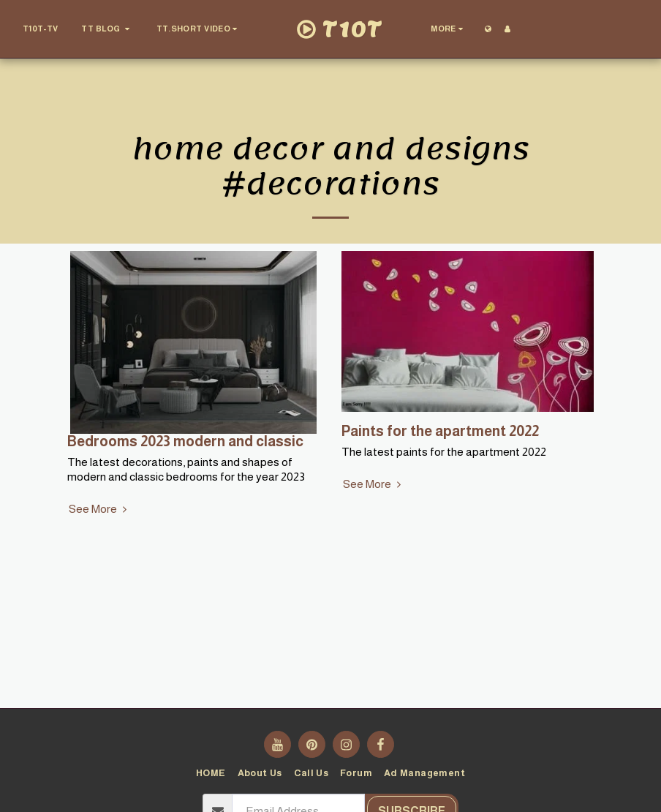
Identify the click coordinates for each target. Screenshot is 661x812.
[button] (107, 29)
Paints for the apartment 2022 (440, 431)
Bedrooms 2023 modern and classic (185, 441)
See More (100, 509)
